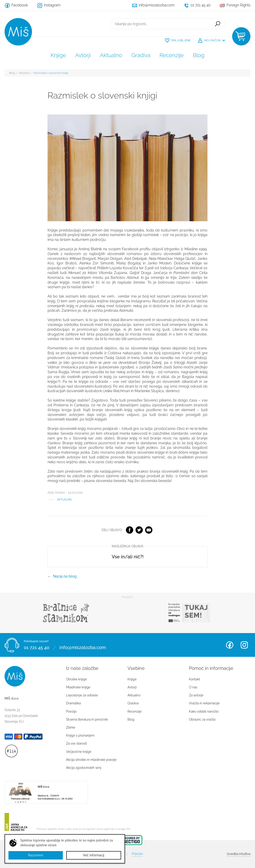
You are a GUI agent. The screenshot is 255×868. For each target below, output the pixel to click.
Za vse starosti (76, 743)
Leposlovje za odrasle (82, 695)
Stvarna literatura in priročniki (87, 719)
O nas (193, 687)
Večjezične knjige (79, 752)
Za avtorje (196, 695)
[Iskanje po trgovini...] (161, 24)
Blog (199, 55)
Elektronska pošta (149, 530)
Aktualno (111, 55)
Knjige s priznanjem (80, 735)
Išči (218, 24)
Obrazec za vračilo (202, 719)
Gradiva (141, 55)
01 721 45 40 (37, 648)
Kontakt (195, 679)
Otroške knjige (76, 679)
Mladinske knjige (78, 687)
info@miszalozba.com (83, 648)
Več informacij (94, 855)
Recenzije (172, 55)
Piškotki (137, 854)
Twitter (139, 530)
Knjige (58, 55)
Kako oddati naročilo (204, 711)
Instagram (244, 645)
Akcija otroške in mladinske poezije (91, 760)
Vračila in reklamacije (204, 703)
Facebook (130, 530)
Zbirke (71, 727)
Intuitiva (239, 854)
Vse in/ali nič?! (128, 557)
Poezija (71, 711)
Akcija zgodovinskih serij (84, 768)
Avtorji (83, 55)
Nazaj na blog (65, 576)
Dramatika (73, 703)
